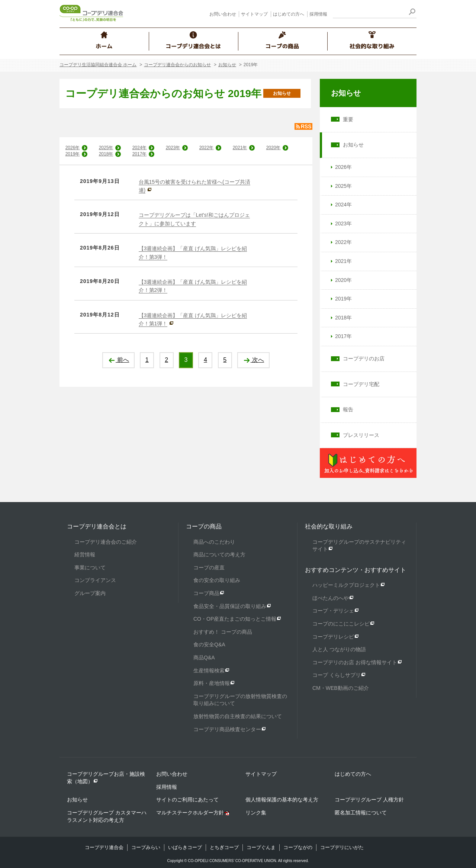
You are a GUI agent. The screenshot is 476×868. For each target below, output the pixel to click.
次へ (253, 360)
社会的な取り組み (329, 526)
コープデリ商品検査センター (227, 729)
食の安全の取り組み (217, 580)
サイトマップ (254, 14)
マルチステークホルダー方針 (190, 813)
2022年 (207, 148)
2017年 (140, 154)
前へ (118, 360)
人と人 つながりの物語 (339, 649)
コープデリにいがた (342, 847)
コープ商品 (206, 593)
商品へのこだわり (214, 542)
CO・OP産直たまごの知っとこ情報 (235, 619)
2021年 (240, 148)
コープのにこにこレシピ (341, 624)
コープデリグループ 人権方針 (369, 800)
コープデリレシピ (333, 637)
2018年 (106, 154)
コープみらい (146, 847)
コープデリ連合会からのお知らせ (177, 65)
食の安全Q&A (209, 644)
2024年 (140, 148)
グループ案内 (90, 593)
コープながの (298, 847)
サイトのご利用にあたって (187, 800)
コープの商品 (204, 526)
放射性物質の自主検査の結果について (238, 716)
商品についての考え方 (219, 554)
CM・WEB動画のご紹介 (341, 688)
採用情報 (318, 14)
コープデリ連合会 (104, 847)
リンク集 (256, 813)
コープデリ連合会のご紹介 (106, 542)
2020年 (274, 148)
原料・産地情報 (212, 683)
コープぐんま (261, 847)
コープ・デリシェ (333, 611)
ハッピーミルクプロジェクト (346, 585)
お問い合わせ (223, 14)
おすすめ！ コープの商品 (223, 632)
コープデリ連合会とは (97, 526)
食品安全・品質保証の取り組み (230, 606)
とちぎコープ (224, 847)
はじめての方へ (289, 14)
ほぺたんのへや (331, 598)
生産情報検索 (209, 671)
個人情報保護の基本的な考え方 (282, 800)
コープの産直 (209, 568)
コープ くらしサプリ (337, 675)
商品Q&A (204, 658)
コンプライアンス (95, 580)
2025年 (106, 148)
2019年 (73, 154)
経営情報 (85, 554)
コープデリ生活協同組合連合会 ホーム (98, 65)
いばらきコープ (185, 847)
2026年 (73, 148)
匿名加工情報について (361, 813)
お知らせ (227, 65)
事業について (90, 568)
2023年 (173, 148)
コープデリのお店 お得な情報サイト (355, 662)
